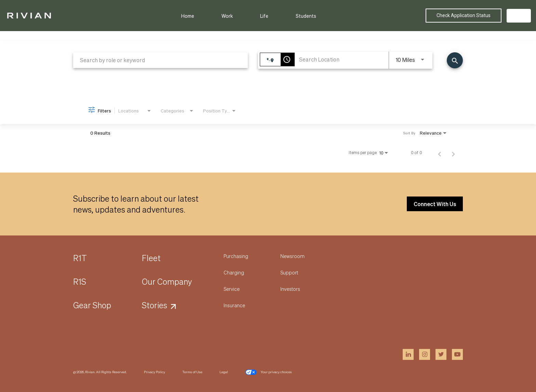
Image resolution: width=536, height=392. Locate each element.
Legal (224, 372)
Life (264, 16)
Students (306, 16)
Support (289, 272)
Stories (155, 305)
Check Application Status (464, 15)
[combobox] (160, 60)
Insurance (234, 305)
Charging (234, 272)
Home (188, 16)
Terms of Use (192, 372)
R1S (80, 281)
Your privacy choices (269, 372)
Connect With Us (435, 204)
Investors (290, 289)
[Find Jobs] (455, 60)
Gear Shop (92, 305)
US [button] (519, 16)
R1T (80, 258)
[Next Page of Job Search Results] (453, 153)
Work (227, 16)
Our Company (167, 281)
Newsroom (292, 256)
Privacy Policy (155, 372)
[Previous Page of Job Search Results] (440, 153)
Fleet (151, 258)
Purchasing (236, 256)
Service (232, 289)
